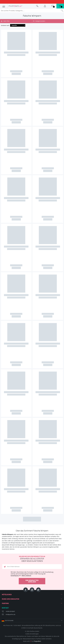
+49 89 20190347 (10, 611)
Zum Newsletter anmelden (32, 581)
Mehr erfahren (26, 575)
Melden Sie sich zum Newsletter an (32, 559)
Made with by (32, 641)
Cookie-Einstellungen (32, 634)
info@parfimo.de (10, 614)
